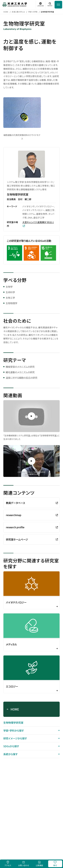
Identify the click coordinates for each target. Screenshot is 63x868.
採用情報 (13, 840)
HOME (6, 12)
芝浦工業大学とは (18, 12)
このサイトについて (27, 840)
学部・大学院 (33, 12)
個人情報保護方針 (46, 840)
